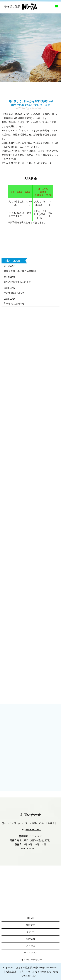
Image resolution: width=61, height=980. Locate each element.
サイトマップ (30, 953)
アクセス (30, 946)
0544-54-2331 (33, 830)
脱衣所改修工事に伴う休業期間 (20, 271)
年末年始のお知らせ (14, 293)
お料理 (31, 932)
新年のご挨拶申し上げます (17, 282)
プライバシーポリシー (30, 960)
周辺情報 (30, 939)
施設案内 (30, 925)
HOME (31, 918)
